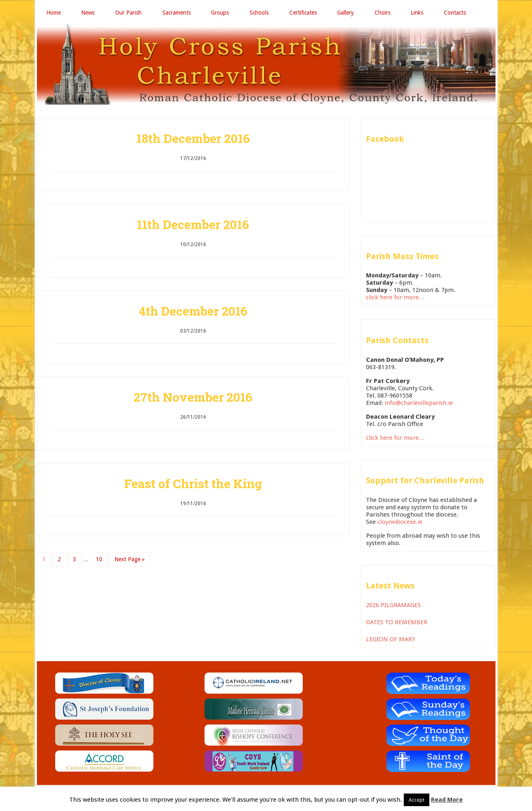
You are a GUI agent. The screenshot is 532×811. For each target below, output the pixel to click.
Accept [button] (417, 800)
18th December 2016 (193, 139)
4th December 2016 (193, 311)
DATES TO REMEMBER (397, 623)
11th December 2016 (193, 225)
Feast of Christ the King (193, 484)
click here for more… (395, 298)
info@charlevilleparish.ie (419, 403)
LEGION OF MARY (391, 640)
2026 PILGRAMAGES (393, 606)
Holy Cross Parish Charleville (266, 65)
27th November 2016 (193, 397)
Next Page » (130, 560)
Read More (447, 800)
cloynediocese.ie (400, 522)
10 (99, 560)
